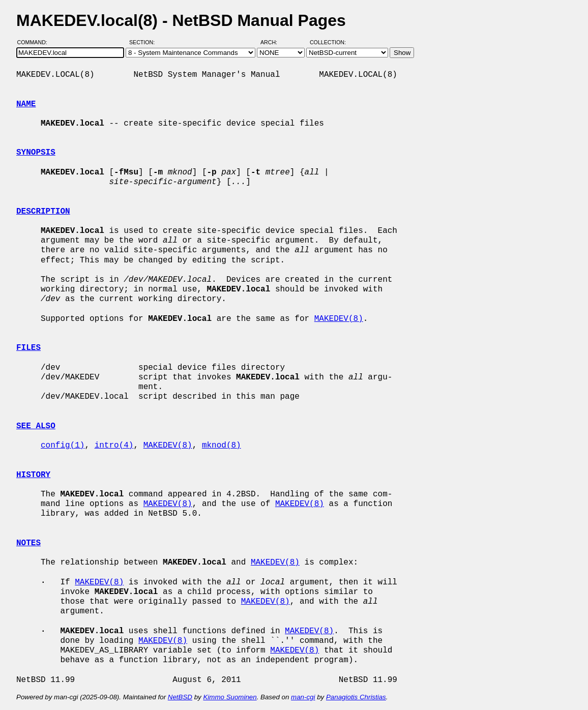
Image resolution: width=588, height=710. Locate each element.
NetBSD (180, 697)
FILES (28, 348)
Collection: (328, 42)
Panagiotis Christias (356, 697)
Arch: (273, 42)
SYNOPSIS (36, 153)
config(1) (63, 446)
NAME (26, 104)
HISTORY (33, 475)
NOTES (28, 543)
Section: (144, 42)
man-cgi (303, 697)
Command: (35, 42)
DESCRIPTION (43, 212)
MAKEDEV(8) (339, 319)
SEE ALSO (36, 426)
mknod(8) (222, 446)
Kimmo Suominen (230, 697)
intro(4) (114, 446)
